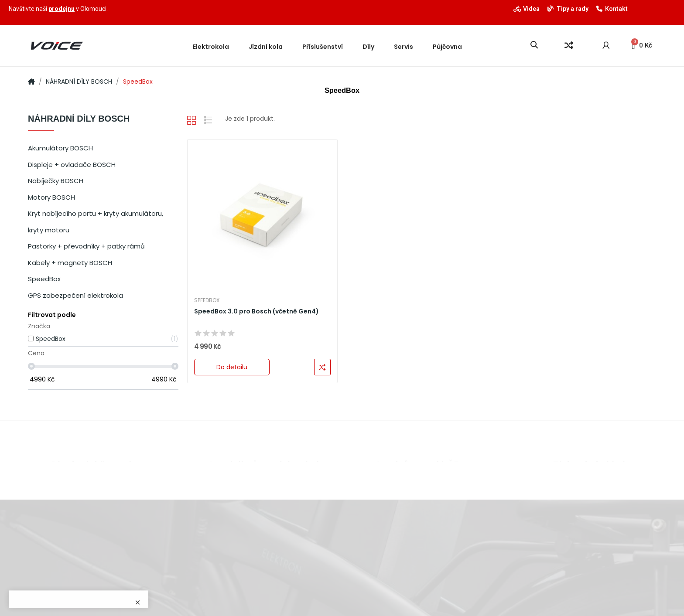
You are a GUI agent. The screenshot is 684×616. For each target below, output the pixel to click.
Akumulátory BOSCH (60, 148)
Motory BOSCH (51, 197)
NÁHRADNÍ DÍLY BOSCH (79, 119)
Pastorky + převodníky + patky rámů (86, 246)
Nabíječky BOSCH (56, 181)
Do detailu (232, 367)
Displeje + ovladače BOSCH (72, 165)
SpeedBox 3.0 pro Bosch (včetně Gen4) (256, 311)
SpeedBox (44, 279)
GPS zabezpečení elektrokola (75, 295)
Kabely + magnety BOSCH (70, 263)
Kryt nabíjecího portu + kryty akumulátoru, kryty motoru (96, 222)
